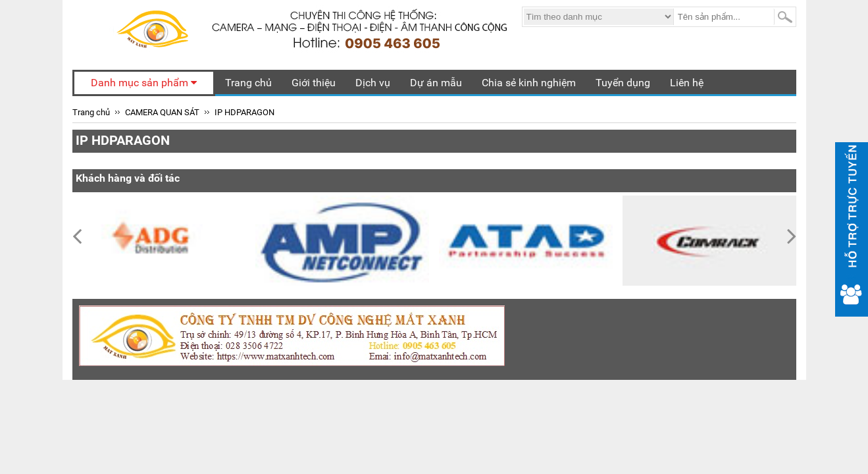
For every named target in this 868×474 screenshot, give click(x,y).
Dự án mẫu (436, 83)
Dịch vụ (373, 83)
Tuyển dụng (623, 83)
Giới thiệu (314, 83)
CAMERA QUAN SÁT (162, 112)
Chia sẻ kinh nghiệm (529, 83)
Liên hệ (687, 83)
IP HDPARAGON (244, 112)
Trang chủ (248, 83)
